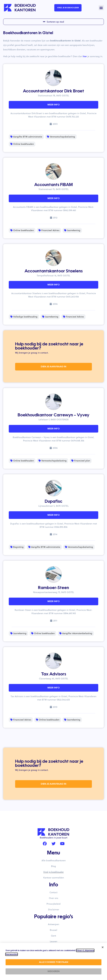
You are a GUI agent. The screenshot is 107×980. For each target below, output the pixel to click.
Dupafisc (53, 502)
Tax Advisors (54, 674)
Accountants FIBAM (53, 185)
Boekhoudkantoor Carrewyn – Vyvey (53, 415)
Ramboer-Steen (53, 588)
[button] (101, 8)
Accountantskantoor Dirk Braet (53, 91)
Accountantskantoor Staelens (54, 271)
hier (85, 56)
